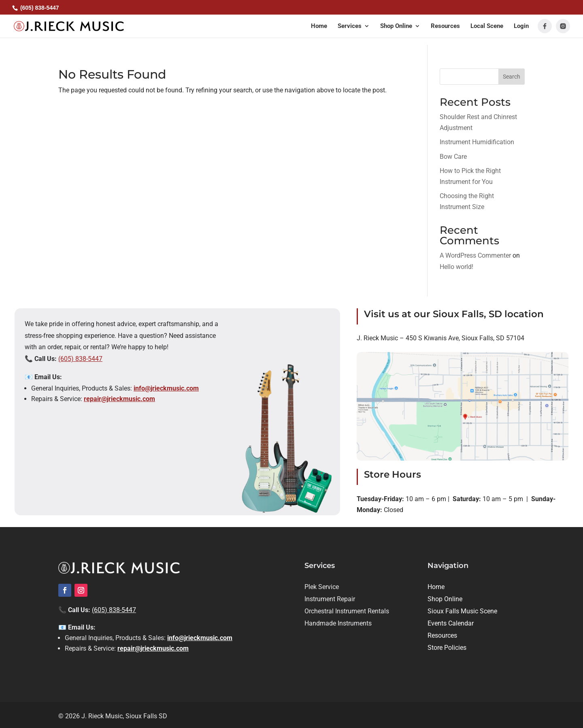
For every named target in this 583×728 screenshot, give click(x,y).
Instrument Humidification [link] (477, 142)
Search (512, 77)
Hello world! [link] (456, 267)
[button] (354, 31)
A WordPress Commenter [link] (475, 255)
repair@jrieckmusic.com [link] (119, 399)
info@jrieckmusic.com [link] (166, 388)
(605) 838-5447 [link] (80, 359)
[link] (71, 26)
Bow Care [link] (453, 157)
